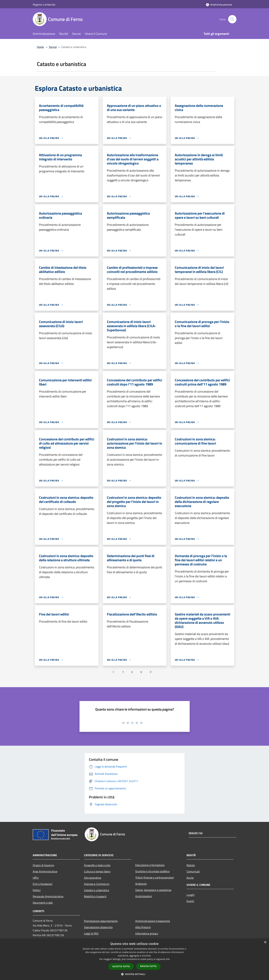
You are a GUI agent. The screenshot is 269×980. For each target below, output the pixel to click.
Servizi (53, 47)
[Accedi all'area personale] (219, 5)
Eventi (190, 901)
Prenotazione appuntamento (101, 921)
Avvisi (190, 878)
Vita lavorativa (93, 878)
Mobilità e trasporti (95, 896)
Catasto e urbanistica (96, 890)
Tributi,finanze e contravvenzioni (155, 877)
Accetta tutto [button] (121, 966)
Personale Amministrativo (48, 896)
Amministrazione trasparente (153, 921)
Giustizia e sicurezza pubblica (152, 871)
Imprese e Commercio (97, 884)
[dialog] (134, 959)
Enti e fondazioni (43, 884)
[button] (135, 974)
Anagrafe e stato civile (97, 865)
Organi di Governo (43, 865)
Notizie (191, 865)
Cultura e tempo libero (97, 871)
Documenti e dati (43, 903)
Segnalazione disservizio (98, 927)
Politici (37, 890)
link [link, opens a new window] (168, 959)
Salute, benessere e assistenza (153, 890)
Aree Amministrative (45, 871)
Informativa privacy (147, 933)
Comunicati (193, 871)
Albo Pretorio (143, 927)
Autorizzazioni (144, 896)
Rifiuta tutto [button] (148, 966)
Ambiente (141, 884)
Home (40, 47)
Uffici (36, 878)
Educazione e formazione (150, 865)
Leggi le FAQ (91, 933)
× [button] (265, 942)
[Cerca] (232, 19)
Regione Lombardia (44, 5)
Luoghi (191, 895)
